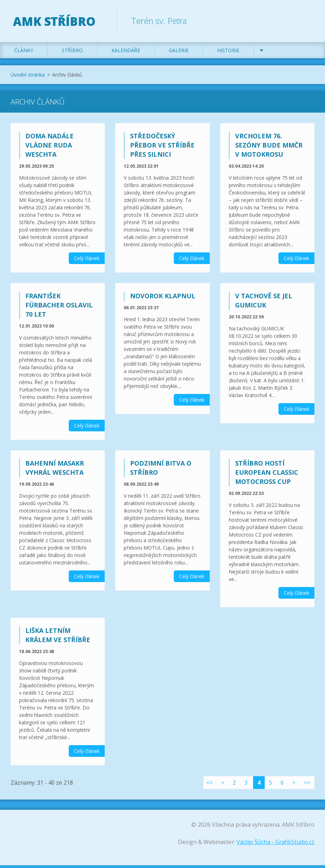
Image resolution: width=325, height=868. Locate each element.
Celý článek (87, 261)
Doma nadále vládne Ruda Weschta (50, 148)
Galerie (179, 53)
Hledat (307, 20)
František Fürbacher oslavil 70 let (59, 308)
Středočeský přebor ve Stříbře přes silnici (162, 148)
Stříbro (72, 53)
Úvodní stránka (28, 78)
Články (24, 53)
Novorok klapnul (163, 299)
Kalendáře (126, 53)
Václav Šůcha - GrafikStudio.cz (275, 845)
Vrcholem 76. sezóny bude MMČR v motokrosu (269, 148)
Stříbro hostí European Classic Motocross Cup (267, 475)
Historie (228, 53)
